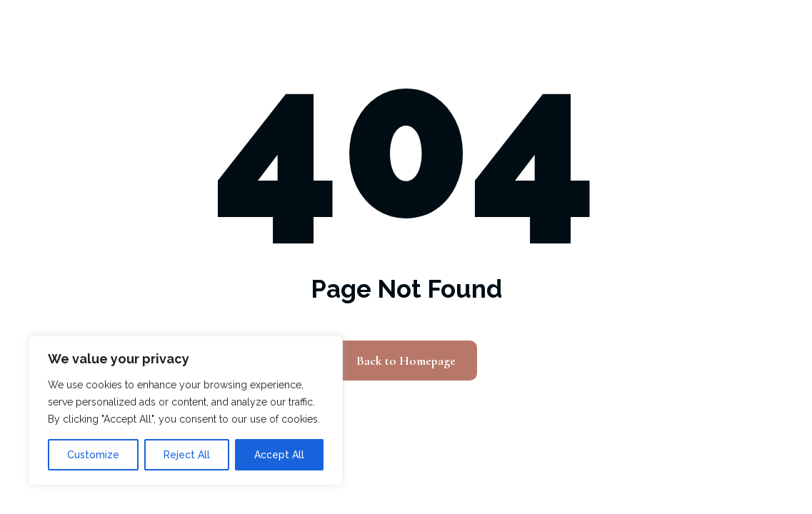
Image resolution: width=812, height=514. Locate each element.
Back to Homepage (406, 361)
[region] (186, 410)
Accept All (279, 455)
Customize (93, 455)
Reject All (187, 455)
